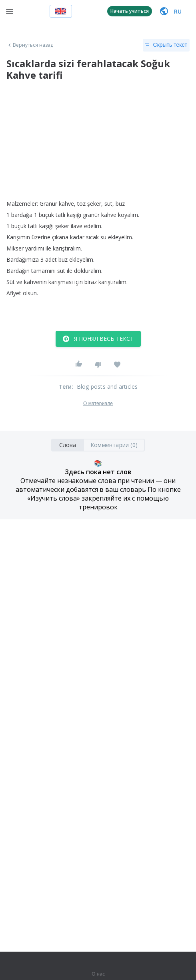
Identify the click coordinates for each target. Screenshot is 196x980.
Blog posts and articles (107, 387)
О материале (98, 404)
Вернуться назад (30, 45)
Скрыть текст (166, 45)
